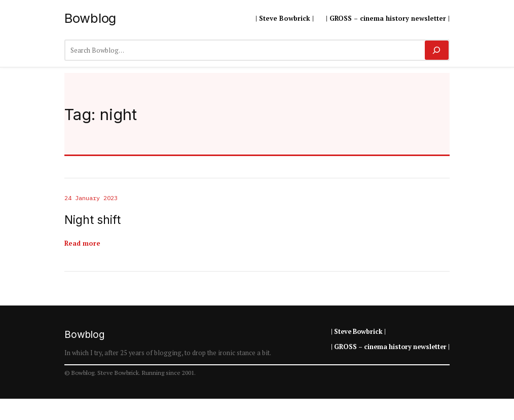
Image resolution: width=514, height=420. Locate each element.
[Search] (437, 50)
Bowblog (90, 18)
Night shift (93, 220)
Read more (82, 243)
